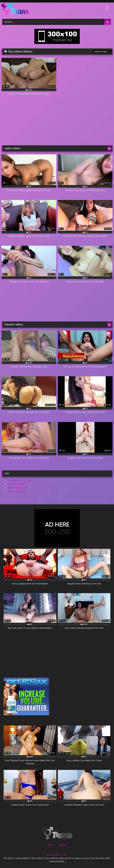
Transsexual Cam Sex (19, 480)
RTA (49, 855)
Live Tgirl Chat (15, 484)
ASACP (56, 855)
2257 (51, 845)
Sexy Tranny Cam (17, 488)
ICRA (64, 855)
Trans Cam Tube (17, 491)
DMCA (62, 845)
